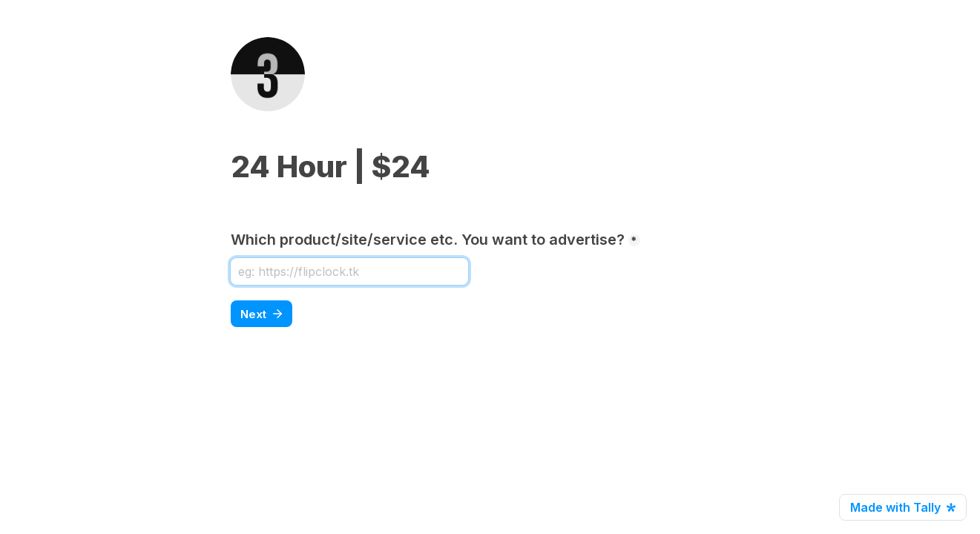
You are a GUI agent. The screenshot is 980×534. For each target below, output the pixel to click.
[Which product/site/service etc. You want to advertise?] (349, 271)
